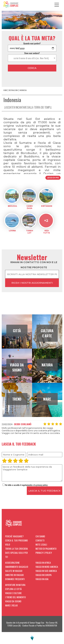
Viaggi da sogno (13, 601)
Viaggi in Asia (42, 579)
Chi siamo (40, 536)
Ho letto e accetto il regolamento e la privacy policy (25, 485)
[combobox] (32, 58)
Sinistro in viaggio (14, 575)
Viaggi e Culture (13, 593)
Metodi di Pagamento (46, 549)
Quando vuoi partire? (32, 43)
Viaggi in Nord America (47, 567)
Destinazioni (13, 90)
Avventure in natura (15, 585)
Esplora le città (13, 589)
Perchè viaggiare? (14, 536)
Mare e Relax (11, 605)
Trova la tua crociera (16, 549)
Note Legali (41, 544)
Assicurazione (12, 563)
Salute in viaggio (14, 571)
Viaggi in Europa (44, 575)
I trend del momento (15, 597)
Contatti (40, 540)
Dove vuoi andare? (32, 53)
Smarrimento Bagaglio (17, 567)
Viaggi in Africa (43, 563)
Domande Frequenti (15, 579)
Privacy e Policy (44, 553)
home (5, 90)
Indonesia (23, 90)
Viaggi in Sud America (46, 571)
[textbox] (32, 58)
